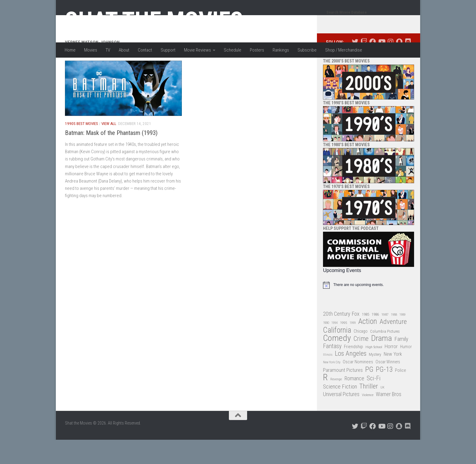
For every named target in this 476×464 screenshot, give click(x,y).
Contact (145, 50)
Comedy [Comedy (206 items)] (337, 363)
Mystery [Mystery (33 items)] (375, 379)
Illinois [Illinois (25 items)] (328, 379)
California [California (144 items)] (337, 354)
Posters (257, 50)
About (124, 50)
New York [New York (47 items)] (393, 378)
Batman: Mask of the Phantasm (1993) (111, 157)
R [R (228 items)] (325, 402)
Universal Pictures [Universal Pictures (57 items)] (341, 419)
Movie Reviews (197, 50)
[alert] (369, 309)
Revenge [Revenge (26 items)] (336, 403)
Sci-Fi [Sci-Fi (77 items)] (374, 403)
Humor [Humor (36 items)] (406, 371)
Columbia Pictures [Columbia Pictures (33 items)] (385, 356)
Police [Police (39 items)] (401, 395)
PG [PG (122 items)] (369, 394)
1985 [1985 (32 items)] (365, 339)
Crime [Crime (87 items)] (361, 363)
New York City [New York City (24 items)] (332, 387)
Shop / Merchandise (344, 50)
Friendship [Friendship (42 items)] (354, 371)
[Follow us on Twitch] (364, 66)
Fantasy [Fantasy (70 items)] (332, 371)
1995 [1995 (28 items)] (344, 347)
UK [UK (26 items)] (382, 412)
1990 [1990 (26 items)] (326, 347)
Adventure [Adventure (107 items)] (393, 346)
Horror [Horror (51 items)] (391, 371)
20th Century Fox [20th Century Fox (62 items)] (341, 338)
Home (70, 50)
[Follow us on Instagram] (390, 66)
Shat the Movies (154, 21)
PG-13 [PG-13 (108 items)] (384, 394)
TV (108, 50)
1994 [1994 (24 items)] (335, 347)
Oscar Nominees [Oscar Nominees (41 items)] (358, 386)
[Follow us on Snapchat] (399, 66)
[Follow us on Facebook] (373, 66)
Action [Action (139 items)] (368, 346)
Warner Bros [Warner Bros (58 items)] (389, 418)
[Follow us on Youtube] (381, 66)
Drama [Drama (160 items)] (381, 363)
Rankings (281, 50)
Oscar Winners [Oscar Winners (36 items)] (388, 386)
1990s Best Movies (82, 148)
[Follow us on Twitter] (355, 66)
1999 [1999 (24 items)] (353, 347)
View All (109, 148)
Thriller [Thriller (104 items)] (369, 411)
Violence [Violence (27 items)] (368, 419)
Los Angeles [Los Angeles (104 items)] (351, 378)
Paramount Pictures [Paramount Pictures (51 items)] (343, 394)
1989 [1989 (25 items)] (403, 339)
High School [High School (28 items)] (374, 371)
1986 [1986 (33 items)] (375, 339)
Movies (91, 50)
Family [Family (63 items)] (401, 363)
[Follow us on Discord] (408, 66)
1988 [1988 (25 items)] (394, 339)
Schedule (233, 50)
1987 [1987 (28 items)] (385, 339)
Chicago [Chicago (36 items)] (361, 355)
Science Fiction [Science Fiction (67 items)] (340, 411)
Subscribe (307, 50)
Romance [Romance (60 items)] (354, 403)
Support (168, 50)
